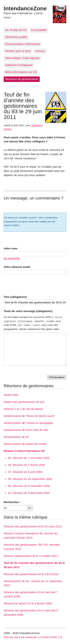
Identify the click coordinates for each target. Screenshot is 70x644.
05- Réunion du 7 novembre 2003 (29, 458)
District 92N (11, 395)
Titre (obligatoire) (15, 297)
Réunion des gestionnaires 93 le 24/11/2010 (31, 574)
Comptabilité (39, 30)
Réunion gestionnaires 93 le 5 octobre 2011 (31, 556)
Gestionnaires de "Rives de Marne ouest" (29, 416)
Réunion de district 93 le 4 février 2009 (28, 603)
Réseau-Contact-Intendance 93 (24, 451)
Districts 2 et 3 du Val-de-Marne (23, 409)
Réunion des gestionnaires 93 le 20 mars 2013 (33, 526)
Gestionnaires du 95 (16, 437)
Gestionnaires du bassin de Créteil (25, 444)
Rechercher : (12, 502)
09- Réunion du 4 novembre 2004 (29, 486)
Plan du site (11, 637)
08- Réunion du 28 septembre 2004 (30, 479)
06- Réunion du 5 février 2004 (27, 465)
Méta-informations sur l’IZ (21, 72)
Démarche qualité (16, 37)
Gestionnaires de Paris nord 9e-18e (26, 430)
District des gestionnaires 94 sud (24, 402)
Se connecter (12, 258)
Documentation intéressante (23, 44)
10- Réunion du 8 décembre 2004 (29, 493)
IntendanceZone (25, 8)
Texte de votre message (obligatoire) (28, 311)
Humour (40, 51)
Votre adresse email (17, 267)
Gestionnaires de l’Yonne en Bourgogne (28, 423)
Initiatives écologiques (19, 65)
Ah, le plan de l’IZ (16, 30)
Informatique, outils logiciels (22, 58)
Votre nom (11, 248)
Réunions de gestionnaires (22, 79)
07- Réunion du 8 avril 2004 (25, 472)
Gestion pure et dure (18, 51)
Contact (44, 637)
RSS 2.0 (57, 637)
